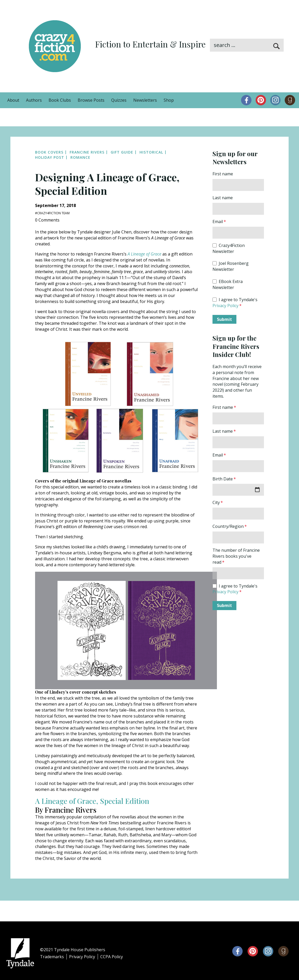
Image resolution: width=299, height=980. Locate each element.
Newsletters (145, 100)
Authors (34, 100)
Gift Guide (122, 152)
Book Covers (49, 152)
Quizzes (119, 100)
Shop (169, 100)
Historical (151, 152)
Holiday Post (50, 157)
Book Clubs (60, 100)
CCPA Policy (112, 957)
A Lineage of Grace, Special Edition (92, 801)
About (13, 100)
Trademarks (52, 957)
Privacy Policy (225, 306)
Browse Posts (91, 100)
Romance (80, 157)
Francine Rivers (87, 152)
